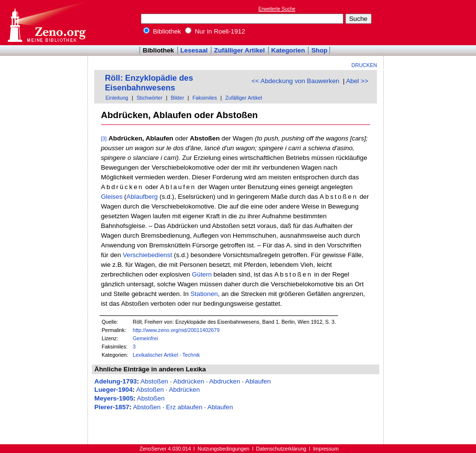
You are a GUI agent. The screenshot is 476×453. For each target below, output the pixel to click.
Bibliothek (162, 31)
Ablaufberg (142, 197)
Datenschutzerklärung (281, 449)
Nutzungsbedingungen (224, 449)
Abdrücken (189, 381)
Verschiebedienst (148, 255)
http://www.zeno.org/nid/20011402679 (176, 330)
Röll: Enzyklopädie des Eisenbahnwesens (149, 83)
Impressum (326, 449)
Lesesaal (194, 50)
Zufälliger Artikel (240, 50)
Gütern (202, 274)
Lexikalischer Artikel (155, 355)
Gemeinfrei (145, 338)
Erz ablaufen (184, 407)
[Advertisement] (44, 84)
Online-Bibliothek (46, 23)
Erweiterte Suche (277, 9)
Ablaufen (258, 381)
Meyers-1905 (114, 398)
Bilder (178, 98)
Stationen (204, 294)
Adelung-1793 (115, 381)
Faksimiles (204, 98)
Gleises (112, 197)
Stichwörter (149, 98)
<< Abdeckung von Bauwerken (296, 81)
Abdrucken (225, 381)
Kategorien (288, 50)
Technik (191, 355)
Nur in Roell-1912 (215, 31)
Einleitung (117, 98)
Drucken (365, 65)
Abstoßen (154, 381)
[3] (104, 139)
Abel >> (357, 81)
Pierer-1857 (112, 407)
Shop (319, 50)
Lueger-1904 (113, 390)
